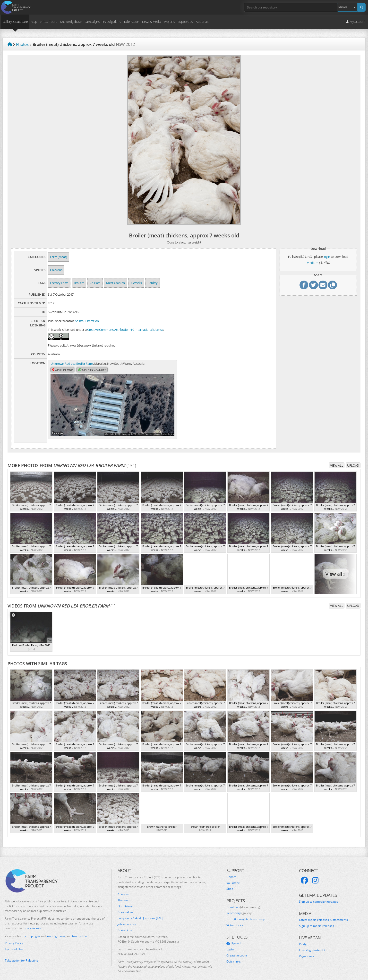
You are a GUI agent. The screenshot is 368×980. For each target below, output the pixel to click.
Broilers (79, 283)
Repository (240, 905)
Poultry (153, 283)
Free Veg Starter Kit (312, 942)
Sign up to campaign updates (319, 893)
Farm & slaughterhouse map (246, 911)
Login (230, 941)
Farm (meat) (58, 257)
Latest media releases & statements (323, 912)
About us (124, 886)
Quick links (234, 953)
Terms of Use (14, 941)
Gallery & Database (15, 22)
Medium (312, 263)
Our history (125, 898)
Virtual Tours (48, 22)
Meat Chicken (116, 283)
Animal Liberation (87, 321)
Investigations (112, 22)
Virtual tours (235, 917)
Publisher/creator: (61, 321)
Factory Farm (59, 283)
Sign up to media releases (317, 918)
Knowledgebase (71, 22)
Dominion (243, 899)
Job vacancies (127, 916)
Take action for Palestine (21, 952)
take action (80, 928)
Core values (126, 904)
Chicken (95, 283)
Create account (237, 947)
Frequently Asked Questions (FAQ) (141, 910)
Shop (230, 881)
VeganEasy (306, 948)
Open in (62, 370)
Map (34, 22)
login (327, 257)
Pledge (304, 936)
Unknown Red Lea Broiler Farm (72, 364)
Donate (231, 869)
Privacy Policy (14, 935)
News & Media (152, 22)
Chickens (56, 270)
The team (124, 892)
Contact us (125, 922)
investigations (56, 928)
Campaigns (92, 22)
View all (337, 457)
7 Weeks (136, 283)
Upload (353, 457)
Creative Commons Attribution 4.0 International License (125, 330)
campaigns (33, 928)
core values (33, 920)
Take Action (131, 22)
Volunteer (233, 875)
